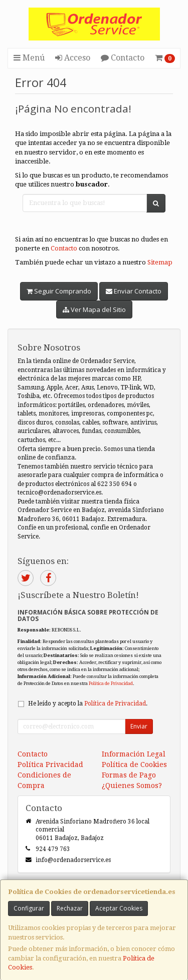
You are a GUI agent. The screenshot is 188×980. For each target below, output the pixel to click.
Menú (29, 58)
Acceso (73, 58)
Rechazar (70, 908)
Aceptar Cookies (119, 908)
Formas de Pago (129, 775)
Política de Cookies (134, 764)
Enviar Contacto (134, 291)
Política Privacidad (50, 764)
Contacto (123, 58)
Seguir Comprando (59, 291)
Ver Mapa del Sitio (94, 309)
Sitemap (160, 262)
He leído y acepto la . (88, 703)
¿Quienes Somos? (132, 785)
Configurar (29, 908)
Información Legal (134, 754)
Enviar (139, 726)
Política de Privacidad (111, 683)
